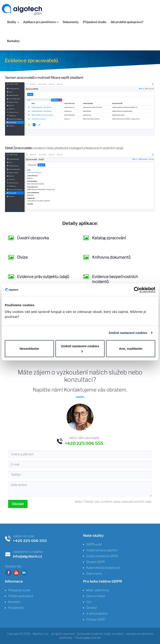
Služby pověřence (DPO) (102, 556)
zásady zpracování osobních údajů (132, 502)
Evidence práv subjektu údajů (43, 277)
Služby (13, 22)
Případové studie (95, 22)
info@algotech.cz (27, 556)
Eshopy (91, 619)
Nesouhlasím (29, 348)
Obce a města (96, 596)
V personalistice (97, 613)
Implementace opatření (102, 550)
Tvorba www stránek (88, 638)
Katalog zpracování (109, 238)
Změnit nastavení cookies (128, 333)
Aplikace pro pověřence (41, 22)
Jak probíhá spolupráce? (127, 22)
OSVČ (101, 619)
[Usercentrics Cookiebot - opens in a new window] (137, 290)
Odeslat (18, 504)
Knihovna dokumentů (111, 257)
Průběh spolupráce (21, 596)
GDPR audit (94, 544)
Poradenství (16, 608)
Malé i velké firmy (98, 590)
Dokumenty (71, 22)
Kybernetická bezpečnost (103, 568)
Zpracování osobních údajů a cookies (100, 634)
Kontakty (13, 41)
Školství (91, 608)
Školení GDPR (96, 562)
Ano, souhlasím (131, 348)
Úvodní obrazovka (33, 238)
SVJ (89, 602)
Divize (22, 257)
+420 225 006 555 (30, 541)
